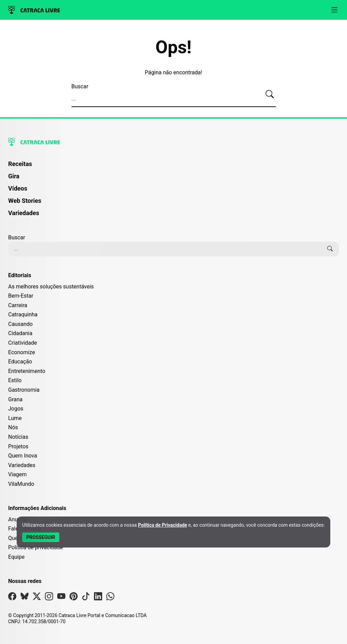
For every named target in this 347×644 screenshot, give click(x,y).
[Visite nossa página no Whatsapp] (110, 598)
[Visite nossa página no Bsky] (25, 598)
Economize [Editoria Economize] (22, 352)
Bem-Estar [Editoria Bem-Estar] (21, 296)
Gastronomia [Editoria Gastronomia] (24, 390)
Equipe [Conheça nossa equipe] (16, 557)
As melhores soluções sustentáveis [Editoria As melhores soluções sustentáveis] (51, 287)
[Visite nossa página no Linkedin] (98, 598)
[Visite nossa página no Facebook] (12, 598)
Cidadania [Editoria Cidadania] (20, 333)
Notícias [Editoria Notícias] (18, 437)
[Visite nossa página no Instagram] (49, 598)
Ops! (174, 47)
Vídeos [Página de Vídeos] (18, 188)
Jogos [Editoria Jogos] (16, 409)
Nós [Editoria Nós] (13, 427)
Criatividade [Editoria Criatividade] (22, 343)
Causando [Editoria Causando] (20, 324)
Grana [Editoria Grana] (15, 399)
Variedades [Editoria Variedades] (22, 465)
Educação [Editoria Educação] (20, 362)
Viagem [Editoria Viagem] (17, 474)
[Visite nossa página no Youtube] (61, 598)
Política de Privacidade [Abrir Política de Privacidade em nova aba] (162, 525)
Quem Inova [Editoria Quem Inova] (23, 456)
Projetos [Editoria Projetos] (18, 446)
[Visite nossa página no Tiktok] (86, 598)
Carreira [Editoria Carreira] (18, 305)
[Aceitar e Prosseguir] (41, 537)
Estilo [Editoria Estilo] (15, 380)
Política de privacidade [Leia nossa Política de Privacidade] (36, 547)
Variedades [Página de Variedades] (24, 213)
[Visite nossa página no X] (37, 598)
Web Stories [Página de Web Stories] (25, 201)
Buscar (80, 86)
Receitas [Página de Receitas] (20, 164)
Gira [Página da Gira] (14, 176)
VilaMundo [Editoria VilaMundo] (21, 484)
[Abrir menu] (334, 10)
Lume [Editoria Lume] (15, 418)
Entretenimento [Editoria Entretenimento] (27, 371)
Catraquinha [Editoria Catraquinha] (23, 314)
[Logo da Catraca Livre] (34, 10)
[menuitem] (173, 167)
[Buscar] (270, 94)
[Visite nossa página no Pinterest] (74, 598)
